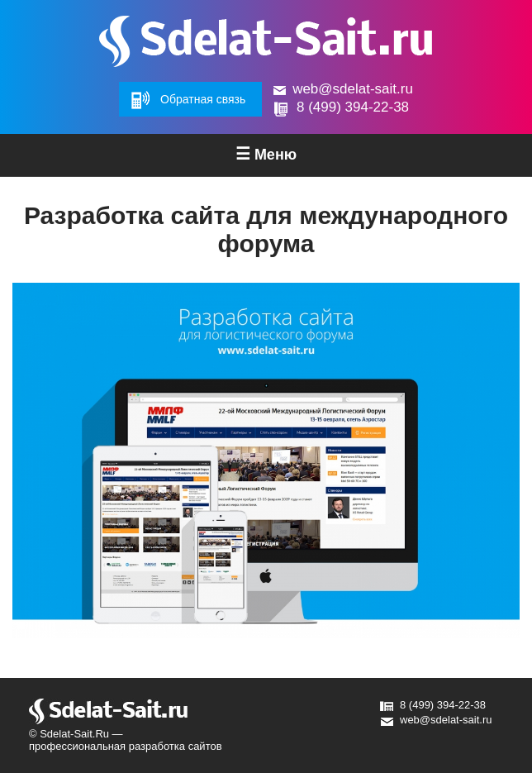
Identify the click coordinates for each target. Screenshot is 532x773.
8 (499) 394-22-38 (353, 107)
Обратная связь (203, 99)
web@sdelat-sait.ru (353, 89)
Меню (266, 154)
